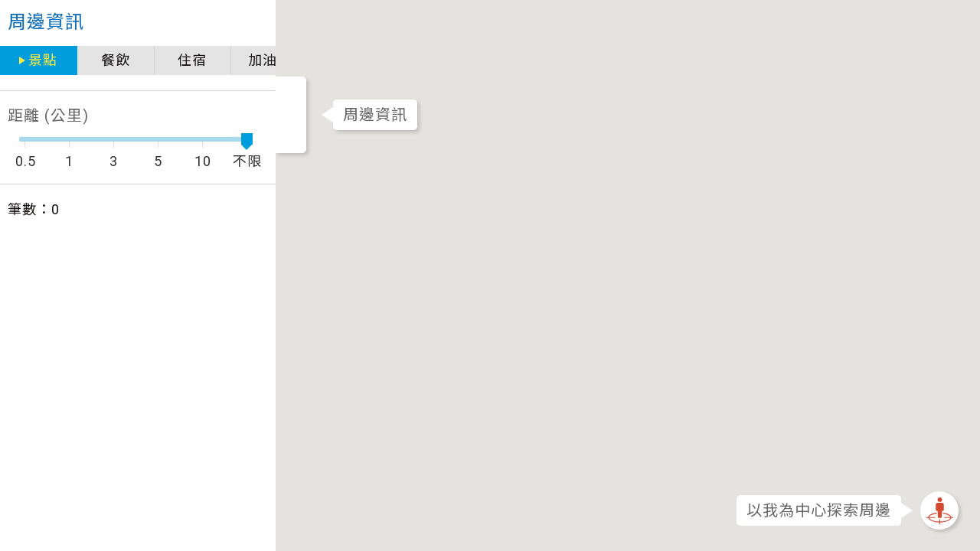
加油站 (189, 60)
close (177, 23)
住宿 (112, 60)
